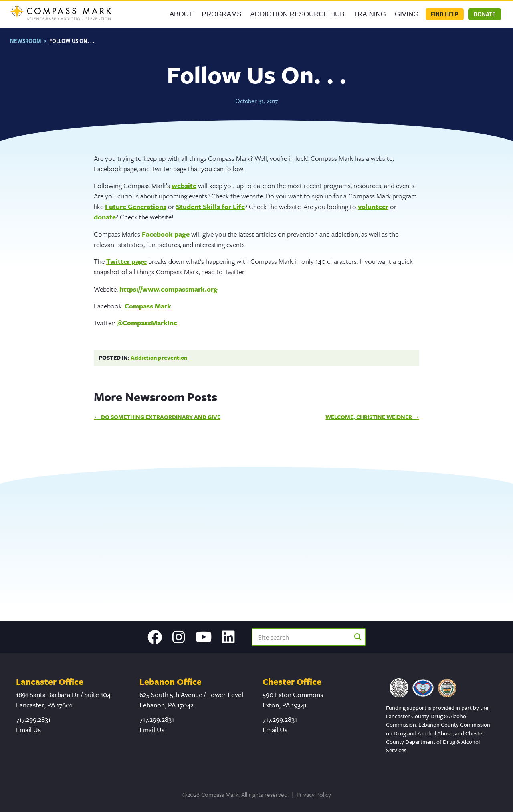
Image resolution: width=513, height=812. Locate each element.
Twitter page (126, 257)
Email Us (28, 730)
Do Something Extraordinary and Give (161, 413)
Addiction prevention (159, 353)
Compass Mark (148, 302)
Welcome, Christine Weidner (369, 413)
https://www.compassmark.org (169, 285)
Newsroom (26, 37)
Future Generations (136, 202)
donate (105, 213)
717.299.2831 (33, 719)
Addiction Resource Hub (298, 15)
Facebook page (166, 230)
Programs (221, 15)
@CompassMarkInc (147, 319)
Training (370, 15)
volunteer (373, 202)
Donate (484, 14)
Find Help (444, 14)
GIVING (407, 15)
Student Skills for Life (210, 202)
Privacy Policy (314, 794)
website (184, 181)
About (181, 15)
